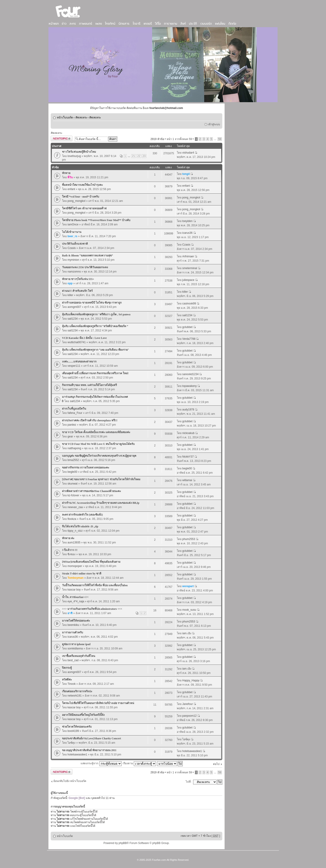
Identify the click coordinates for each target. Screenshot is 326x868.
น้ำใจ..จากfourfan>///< (75, 597)
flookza (72, 519)
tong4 (186, 174)
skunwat (72, 484)
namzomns (74, 272)
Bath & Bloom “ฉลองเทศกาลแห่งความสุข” (87, 256)
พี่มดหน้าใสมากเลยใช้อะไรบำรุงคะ (82, 185)
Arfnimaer (188, 256)
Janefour (188, 704)
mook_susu (189, 610)
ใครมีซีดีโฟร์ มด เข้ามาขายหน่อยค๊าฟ (84, 208)
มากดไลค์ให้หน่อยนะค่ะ (76, 621)
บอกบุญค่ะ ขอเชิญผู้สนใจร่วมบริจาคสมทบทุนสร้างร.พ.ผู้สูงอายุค (99, 456)
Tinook (72, 684)
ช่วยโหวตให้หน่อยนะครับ (77, 727)
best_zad (73, 660)
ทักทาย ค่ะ (68, 538)
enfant (71, 189)
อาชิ (70, 613)
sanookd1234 (190, 374)
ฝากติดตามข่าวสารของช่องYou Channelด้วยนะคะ (91, 491)
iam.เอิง (187, 633)
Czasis (72, 248)
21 (133, 156)
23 (144, 156)
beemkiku (73, 625)
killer (70, 295)
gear (70, 436)
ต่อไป (216, 764)
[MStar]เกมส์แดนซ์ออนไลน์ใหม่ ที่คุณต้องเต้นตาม (91, 562)
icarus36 (187, 233)
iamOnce (73, 224)
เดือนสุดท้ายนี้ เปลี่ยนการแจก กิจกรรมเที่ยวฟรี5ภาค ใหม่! (95, 373)
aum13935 (74, 542)
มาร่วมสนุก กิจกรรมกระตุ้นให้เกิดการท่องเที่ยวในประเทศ (95, 397)
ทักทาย (66, 173)
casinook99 (189, 304)
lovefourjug (74, 156)
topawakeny (189, 386)
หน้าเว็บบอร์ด (65, 118)
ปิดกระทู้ (67, 668)
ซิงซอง (71, 554)
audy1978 (188, 410)
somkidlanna (75, 649)
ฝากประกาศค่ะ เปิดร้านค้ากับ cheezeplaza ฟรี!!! (90, 420)
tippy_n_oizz (75, 531)
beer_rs (72, 236)
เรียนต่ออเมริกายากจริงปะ (77, 691)
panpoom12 (189, 716)
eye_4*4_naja (76, 601)
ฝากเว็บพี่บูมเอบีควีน (74, 409)
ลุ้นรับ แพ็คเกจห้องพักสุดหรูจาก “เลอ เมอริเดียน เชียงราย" (96, 350)
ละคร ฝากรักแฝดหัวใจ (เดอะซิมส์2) (82, 515)
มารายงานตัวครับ (73, 632)
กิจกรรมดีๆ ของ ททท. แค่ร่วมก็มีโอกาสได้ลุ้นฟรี (89, 385)
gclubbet (187, 327)
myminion (73, 260)
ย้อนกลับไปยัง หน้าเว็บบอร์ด (70, 781)
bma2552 (73, 460)
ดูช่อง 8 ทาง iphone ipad (76, 644)
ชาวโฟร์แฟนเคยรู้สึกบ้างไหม (79, 152)
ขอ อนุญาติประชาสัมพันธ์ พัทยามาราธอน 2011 (89, 750)
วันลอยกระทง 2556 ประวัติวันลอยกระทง (85, 267)
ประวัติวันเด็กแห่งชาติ (75, 244)
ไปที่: (188, 782)
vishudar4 (188, 153)
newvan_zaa (75, 507)
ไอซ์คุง (71, 743)
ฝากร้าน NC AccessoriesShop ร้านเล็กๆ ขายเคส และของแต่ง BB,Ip (101, 503)
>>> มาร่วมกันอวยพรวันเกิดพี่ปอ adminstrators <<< (92, 609)
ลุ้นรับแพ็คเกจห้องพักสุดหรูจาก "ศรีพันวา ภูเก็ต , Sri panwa (96, 314)
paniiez (72, 425)
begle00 (72, 472)
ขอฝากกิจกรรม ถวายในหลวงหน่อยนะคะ (86, 468)
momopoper (75, 566)
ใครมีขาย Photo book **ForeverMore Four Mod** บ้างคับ (96, 220)
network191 (74, 696)
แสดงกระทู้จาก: (101, 763)
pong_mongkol (76, 201)
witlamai (187, 480)
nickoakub (188, 433)
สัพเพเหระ (81, 118)
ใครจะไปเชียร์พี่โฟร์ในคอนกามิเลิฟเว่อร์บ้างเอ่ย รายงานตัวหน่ (98, 703)
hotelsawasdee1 (77, 755)
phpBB (123, 843)
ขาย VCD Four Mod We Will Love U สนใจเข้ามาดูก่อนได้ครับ (98, 444)
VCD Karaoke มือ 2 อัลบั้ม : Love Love (84, 338)
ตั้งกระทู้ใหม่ (62, 139)
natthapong (74, 448)
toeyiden (187, 221)
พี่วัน (70, 177)
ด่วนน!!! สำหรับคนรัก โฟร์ (77, 291)
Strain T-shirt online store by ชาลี (82, 574)
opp (70, 283)
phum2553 (189, 539)
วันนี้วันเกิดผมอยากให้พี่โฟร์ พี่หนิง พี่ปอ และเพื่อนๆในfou (95, 585)
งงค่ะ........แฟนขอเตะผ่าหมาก (79, 362)
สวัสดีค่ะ (67, 680)
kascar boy (74, 590)
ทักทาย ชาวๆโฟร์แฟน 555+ (78, 279)
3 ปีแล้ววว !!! (70, 550)
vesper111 (74, 366)
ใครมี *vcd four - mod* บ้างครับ (81, 197)
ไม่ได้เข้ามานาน (72, 232)
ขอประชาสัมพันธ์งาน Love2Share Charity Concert (91, 738)
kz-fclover (73, 495)
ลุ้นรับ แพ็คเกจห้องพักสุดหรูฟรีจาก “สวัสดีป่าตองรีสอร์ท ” (95, 326)
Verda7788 (189, 339)
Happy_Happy (191, 680)
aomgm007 (74, 307)
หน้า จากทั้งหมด (179, 139)
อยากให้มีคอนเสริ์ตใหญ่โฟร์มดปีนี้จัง (83, 715)
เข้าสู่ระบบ (214, 124)
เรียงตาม (139, 763)
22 (139, 156)
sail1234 (73, 319)
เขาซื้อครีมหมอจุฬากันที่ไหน (79, 656)
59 (220, 139)
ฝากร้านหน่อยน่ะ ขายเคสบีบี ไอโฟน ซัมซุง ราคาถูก (92, 303)
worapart (188, 586)
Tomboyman (75, 578)
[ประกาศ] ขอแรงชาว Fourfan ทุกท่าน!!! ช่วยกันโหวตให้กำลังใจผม (101, 479)
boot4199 (73, 731)
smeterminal (190, 268)
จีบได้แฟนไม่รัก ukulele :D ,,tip (80, 526)
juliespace (188, 280)
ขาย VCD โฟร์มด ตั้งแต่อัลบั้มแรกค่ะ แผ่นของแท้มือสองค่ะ (96, 432)
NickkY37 (188, 457)
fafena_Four (75, 413)
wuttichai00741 (77, 342)
